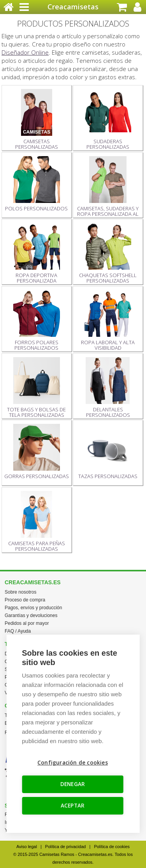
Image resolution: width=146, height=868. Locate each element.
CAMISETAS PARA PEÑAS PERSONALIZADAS (37, 522)
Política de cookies (112, 847)
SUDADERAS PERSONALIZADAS (108, 120)
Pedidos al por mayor (27, 623)
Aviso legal (27, 847)
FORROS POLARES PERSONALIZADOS (37, 321)
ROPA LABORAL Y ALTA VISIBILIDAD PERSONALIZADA (108, 321)
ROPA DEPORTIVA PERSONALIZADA (37, 253)
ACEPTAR (73, 806)
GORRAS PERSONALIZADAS (37, 452)
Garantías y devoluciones (31, 615)
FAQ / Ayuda (18, 631)
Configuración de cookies (73, 763)
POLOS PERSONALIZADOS (36, 184)
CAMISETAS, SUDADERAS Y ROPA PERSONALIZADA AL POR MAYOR (108, 187)
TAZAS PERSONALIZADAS (108, 452)
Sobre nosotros (20, 592)
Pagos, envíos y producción (33, 608)
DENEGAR (73, 784)
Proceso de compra (25, 600)
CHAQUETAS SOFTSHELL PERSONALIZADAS (108, 253)
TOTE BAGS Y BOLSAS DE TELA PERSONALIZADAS (36, 388)
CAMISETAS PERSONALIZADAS (37, 120)
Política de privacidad (66, 847)
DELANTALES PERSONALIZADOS (108, 388)
